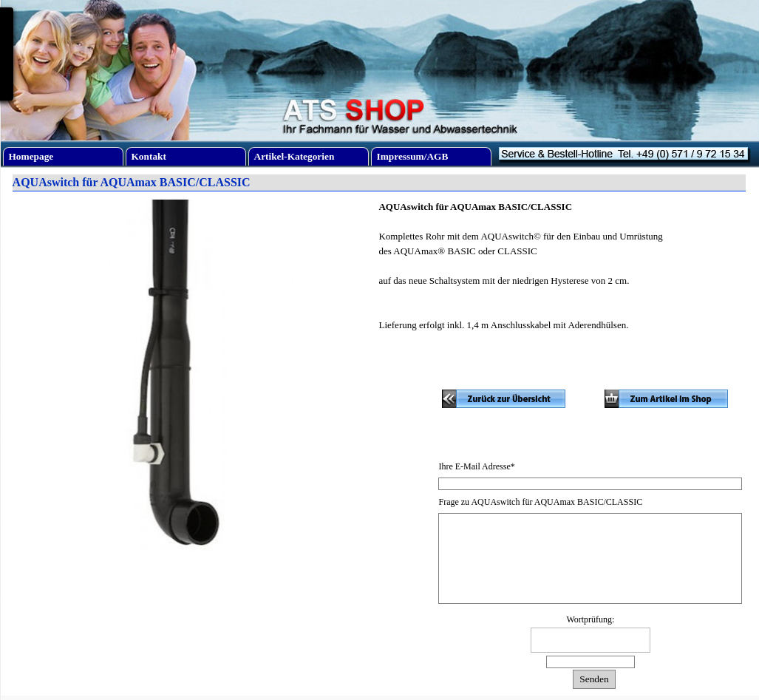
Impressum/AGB (413, 156)
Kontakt (149, 156)
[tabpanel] (564, 288)
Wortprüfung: (590, 619)
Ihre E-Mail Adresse (476, 466)
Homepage (31, 156)
